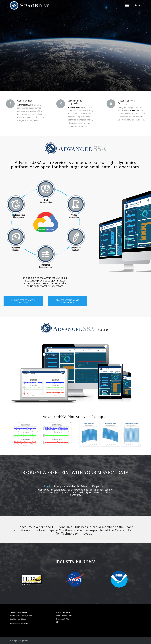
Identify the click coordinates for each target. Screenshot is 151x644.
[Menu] (126, 5)
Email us (49, 486)
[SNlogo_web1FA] (30, 5)
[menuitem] (126, 5)
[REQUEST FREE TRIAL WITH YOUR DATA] (23, 301)
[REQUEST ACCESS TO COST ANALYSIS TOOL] (67, 301)
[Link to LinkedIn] (136, 5)
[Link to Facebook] (140, 5)
